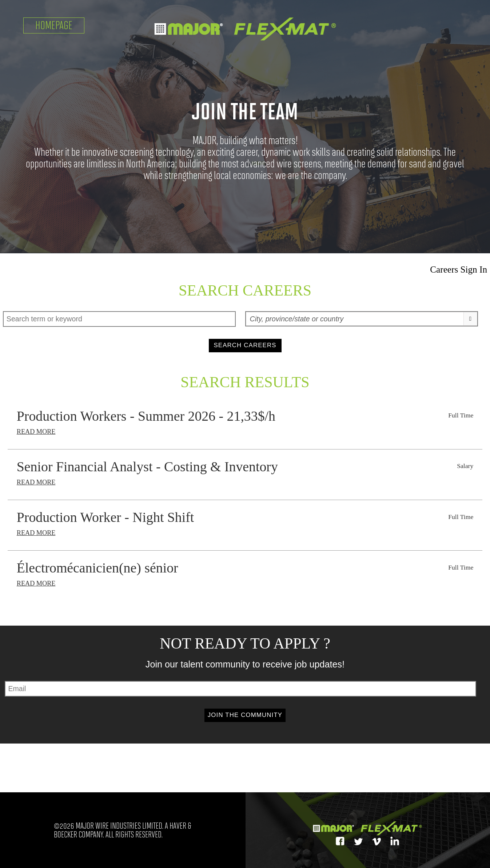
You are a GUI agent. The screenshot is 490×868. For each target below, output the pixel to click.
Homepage (54, 25)
